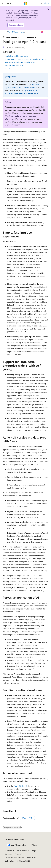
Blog (33, 851)
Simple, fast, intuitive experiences (16, 56)
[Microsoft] (25, 3)
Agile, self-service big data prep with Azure (20, 62)
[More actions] (46, 32)
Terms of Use (32, 857)
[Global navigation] (2, 3)
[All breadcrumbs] (5, 32)
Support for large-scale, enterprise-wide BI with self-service (26, 59)
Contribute (8, 854)
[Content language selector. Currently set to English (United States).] (15, 839)
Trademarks (9, 861)
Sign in (47, 3)
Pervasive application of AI (14, 65)
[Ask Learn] (42, 32)
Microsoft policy (12, 125)
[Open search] (41, 3)
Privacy (18, 854)
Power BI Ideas (19, 786)
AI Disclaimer (9, 851)
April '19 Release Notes (16, 32)
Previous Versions (23, 851)
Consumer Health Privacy (14, 857)
